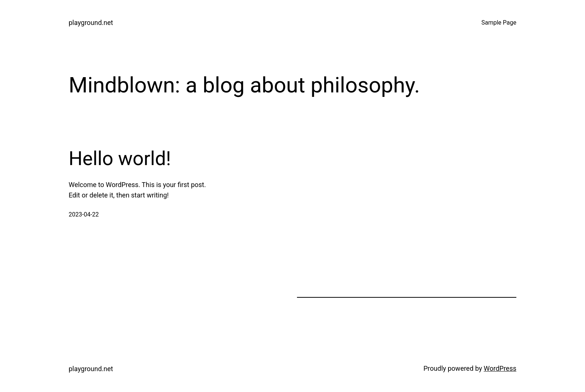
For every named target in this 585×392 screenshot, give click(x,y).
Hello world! (120, 159)
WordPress (500, 368)
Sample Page (499, 23)
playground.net (91, 23)
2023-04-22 (84, 214)
